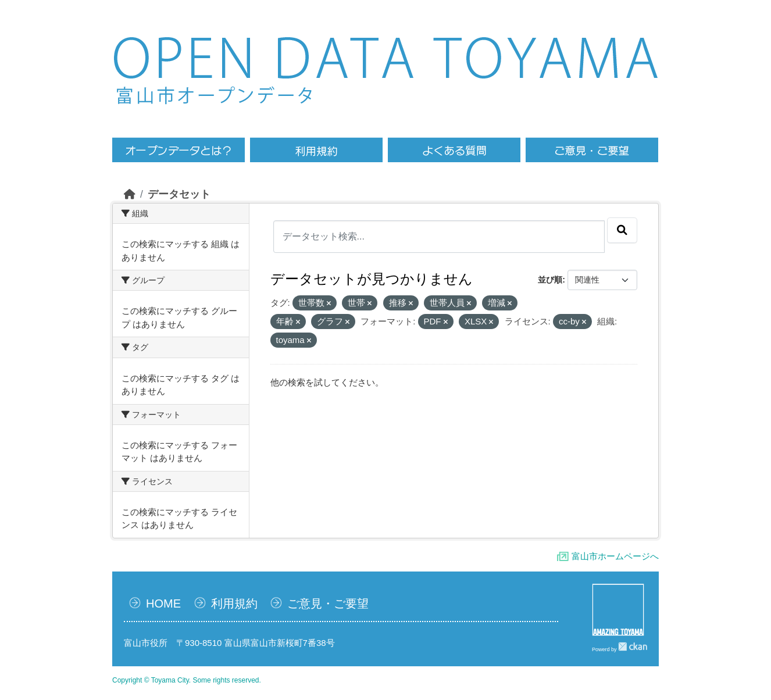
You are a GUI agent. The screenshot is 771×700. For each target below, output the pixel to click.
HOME (163, 603)
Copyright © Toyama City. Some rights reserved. (187, 680)
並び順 (550, 280)
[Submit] (622, 230)
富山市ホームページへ (615, 556)
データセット (179, 194)
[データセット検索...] (439, 237)
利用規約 (234, 603)
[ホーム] (130, 194)
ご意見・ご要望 (328, 603)
